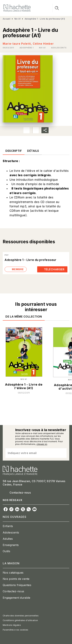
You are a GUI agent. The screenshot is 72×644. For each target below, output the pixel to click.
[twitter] (23, 509)
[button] (27, 48)
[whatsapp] (29, 509)
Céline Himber (43, 44)
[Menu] (61, 8)
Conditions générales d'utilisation (20, 620)
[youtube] (34, 509)
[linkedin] (17, 509)
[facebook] (6, 509)
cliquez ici (42, 444)
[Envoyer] (62, 453)
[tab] (14, 151)
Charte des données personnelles (21, 616)
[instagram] (11, 509)
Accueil (7, 19)
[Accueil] (17, 8)
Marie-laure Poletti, (18, 44)
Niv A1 (18, 19)
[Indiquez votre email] (32, 453)
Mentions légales (12, 625)
